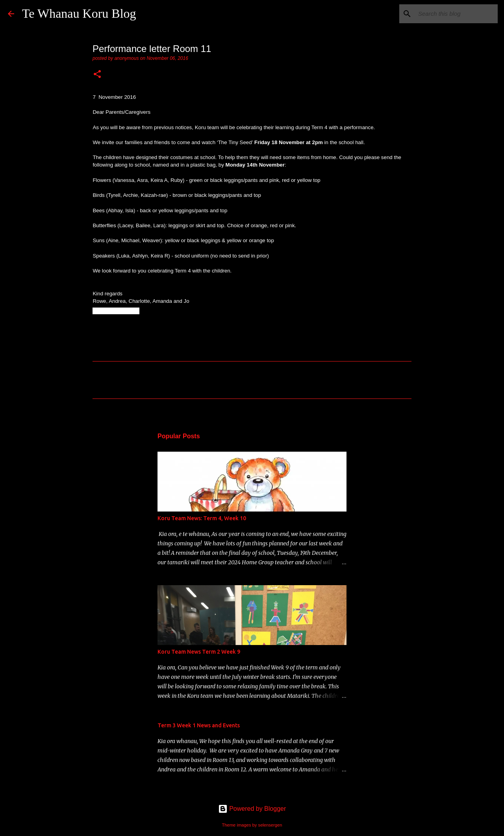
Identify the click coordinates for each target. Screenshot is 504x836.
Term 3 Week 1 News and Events (199, 725)
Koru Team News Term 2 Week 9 (199, 652)
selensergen (270, 825)
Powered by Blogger (252, 809)
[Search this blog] (456, 14)
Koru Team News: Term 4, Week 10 (202, 518)
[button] (97, 75)
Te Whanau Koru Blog (79, 13)
